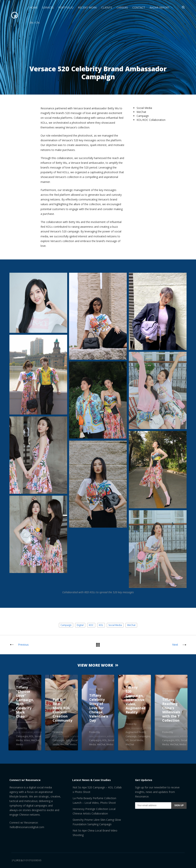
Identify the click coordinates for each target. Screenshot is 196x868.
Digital (80, 625)
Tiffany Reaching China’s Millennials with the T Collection (171, 710)
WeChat (131, 625)
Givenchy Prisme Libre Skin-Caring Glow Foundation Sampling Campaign (97, 822)
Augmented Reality (136, 732)
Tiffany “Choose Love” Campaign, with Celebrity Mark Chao (25, 702)
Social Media (115, 625)
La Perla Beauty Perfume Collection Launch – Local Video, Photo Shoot (94, 800)
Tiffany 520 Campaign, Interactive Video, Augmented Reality (136, 700)
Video (27, 740)
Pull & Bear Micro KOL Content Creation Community (62, 710)
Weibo (20, 744)
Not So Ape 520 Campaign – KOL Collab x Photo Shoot (97, 790)
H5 (127, 740)
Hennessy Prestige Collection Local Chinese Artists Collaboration (94, 811)
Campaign (66, 625)
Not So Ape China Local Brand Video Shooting (95, 833)
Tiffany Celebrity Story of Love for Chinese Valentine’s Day (99, 708)
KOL (101, 625)
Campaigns (22, 736)
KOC (91, 625)
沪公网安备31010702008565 (27, 860)
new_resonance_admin (28, 732)
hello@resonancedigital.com (27, 827)
